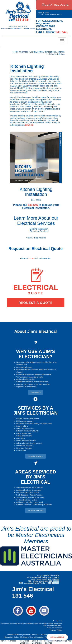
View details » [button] (36, 392)
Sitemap (49, 643)
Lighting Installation (39, 229)
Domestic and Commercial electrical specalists (33, 384)
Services (24, 52)
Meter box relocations (24, 448)
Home (16, 52)
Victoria (36, 492)
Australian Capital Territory (42, 505)
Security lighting (22, 426)
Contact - (60, 641)
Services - (14, 641)
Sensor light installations (25, 429)
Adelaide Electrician (24, 488)
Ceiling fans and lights (24, 436)
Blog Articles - (38, 643)
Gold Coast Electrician (24, 502)
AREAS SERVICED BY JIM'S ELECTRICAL (36, 477)
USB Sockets (21, 450)
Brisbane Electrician (24, 490)
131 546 (29, 125)
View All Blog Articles (36, 238)
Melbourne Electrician (24, 492)
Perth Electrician (22, 495)
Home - (5, 641)
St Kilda (29, 77)
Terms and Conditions (54, 628)
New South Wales (38, 497)
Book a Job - (38, 641)
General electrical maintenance (28, 419)
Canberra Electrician (24, 505)
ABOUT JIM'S (44, 13)
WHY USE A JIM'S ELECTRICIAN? (36, 354)
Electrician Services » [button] (35, 456)
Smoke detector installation (26, 441)
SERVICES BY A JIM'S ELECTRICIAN (36, 410)
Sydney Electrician (23, 497)
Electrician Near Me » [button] (35, 510)
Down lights (21, 438)
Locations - (50, 641)
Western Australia (36, 495)
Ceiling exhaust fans (24, 433)
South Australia (38, 488)
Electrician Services (39, 231)
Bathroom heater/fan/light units (27, 431)
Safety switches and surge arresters (29, 443)
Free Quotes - (25, 641)
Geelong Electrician (23, 500)
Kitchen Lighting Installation (55, 53)
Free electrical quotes (24, 367)
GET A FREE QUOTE (55, 5)
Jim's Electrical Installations (43, 52)
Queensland (37, 490)
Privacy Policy (56, 630)
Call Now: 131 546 (57, 637)
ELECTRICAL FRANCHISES (50, 15)
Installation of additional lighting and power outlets (34, 424)
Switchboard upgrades (24, 446)
